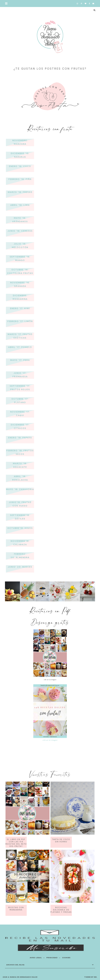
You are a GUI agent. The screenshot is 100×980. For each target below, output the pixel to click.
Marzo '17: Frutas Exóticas (20, 336)
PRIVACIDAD (52, 958)
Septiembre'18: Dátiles (20, 517)
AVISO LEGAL (36, 958)
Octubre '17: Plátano (20, 401)
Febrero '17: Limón (20, 321)
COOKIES (66, 958)
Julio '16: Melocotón (20, 246)
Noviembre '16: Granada (20, 284)
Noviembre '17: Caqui (20, 414)
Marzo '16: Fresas (20, 192)
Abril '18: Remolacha (20, 478)
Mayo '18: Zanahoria (20, 489)
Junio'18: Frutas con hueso (20, 504)
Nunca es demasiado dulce (24, 977)
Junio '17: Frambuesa (20, 375)
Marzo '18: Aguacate (20, 465)
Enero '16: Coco (20, 166)
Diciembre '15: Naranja (20, 155)
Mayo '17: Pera (20, 360)
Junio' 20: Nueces (20, 567)
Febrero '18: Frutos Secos (20, 452)
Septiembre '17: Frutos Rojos (20, 388)
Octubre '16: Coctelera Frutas (20, 271)
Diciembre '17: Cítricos (20, 426)
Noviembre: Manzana (20, 142)
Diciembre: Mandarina (20, 297)
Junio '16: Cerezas (20, 231)
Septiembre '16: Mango (20, 258)
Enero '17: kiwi (20, 308)
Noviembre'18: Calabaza (20, 543)
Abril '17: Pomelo (20, 347)
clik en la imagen (50, 740)
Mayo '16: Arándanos (20, 220)
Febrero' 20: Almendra (20, 556)
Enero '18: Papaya (20, 438)
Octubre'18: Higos (20, 528)
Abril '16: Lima (20, 205)
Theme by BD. (91, 977)
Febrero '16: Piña (20, 179)
